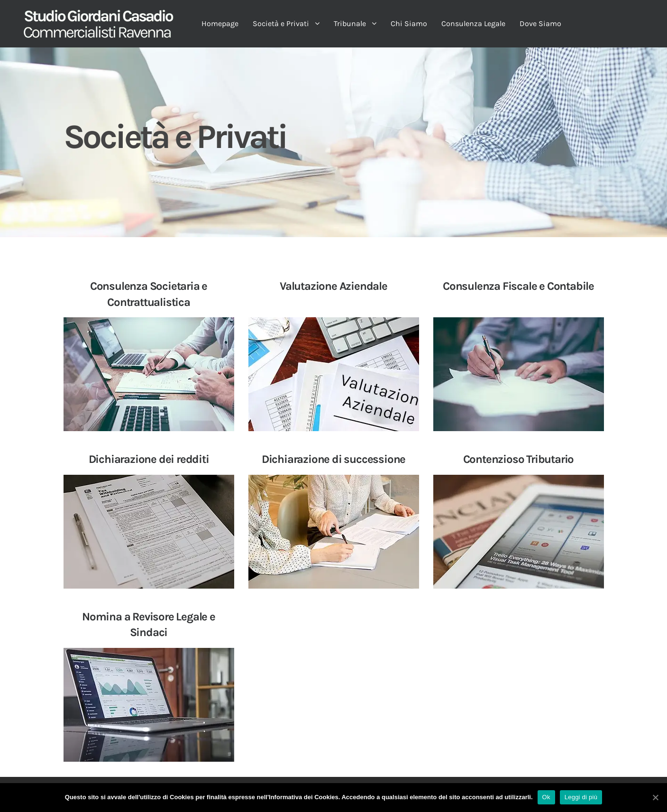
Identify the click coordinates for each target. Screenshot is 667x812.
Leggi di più (581, 797)
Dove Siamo (540, 23)
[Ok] (655, 797)
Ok (546, 797)
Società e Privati (281, 23)
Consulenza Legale (473, 23)
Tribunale (350, 23)
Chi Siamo (409, 23)
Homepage (220, 23)
